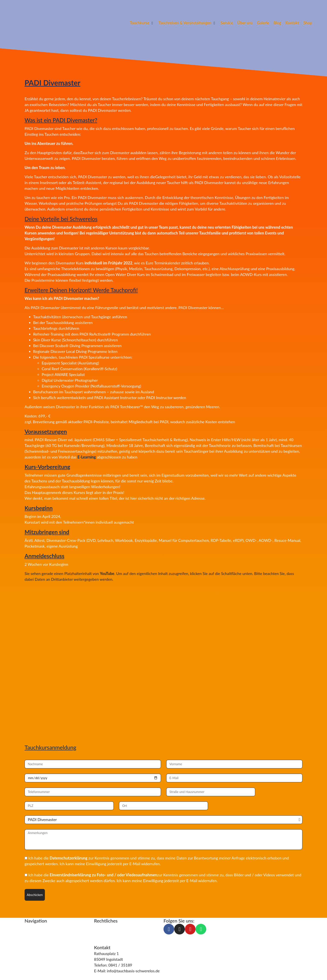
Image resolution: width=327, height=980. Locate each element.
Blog (28, 950)
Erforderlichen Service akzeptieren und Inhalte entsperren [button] (74, 600)
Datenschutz (105, 932)
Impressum (103, 927)
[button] (142, 23)
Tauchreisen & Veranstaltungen (51, 932)
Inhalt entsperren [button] (39, 594)
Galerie (31, 961)
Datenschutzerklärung (68, 858)
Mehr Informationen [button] (42, 588)
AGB (98, 938)
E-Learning (87, 457)
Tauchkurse (34, 927)
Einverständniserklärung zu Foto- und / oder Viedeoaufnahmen (103, 875)
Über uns (32, 944)
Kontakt (31, 955)
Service (31, 938)
